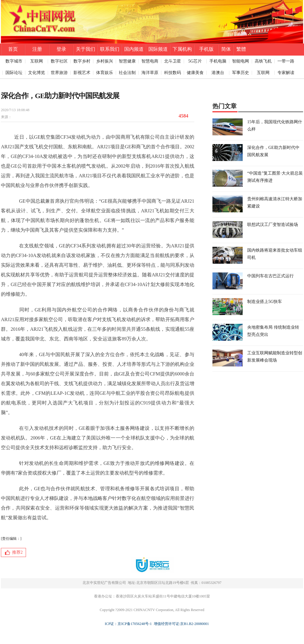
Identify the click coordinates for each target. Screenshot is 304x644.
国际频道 (158, 49)
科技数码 (173, 73)
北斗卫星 (173, 61)
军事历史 (241, 73)
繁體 (241, 49)
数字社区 (59, 61)
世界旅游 (59, 73)
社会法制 (127, 73)
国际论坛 (14, 73)
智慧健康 (127, 61)
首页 (13, 49)
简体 (226, 49)
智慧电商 (150, 61)
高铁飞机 (263, 61)
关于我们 (86, 49)
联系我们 (110, 49)
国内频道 (134, 49)
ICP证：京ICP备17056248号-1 (128, 624)
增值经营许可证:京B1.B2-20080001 (180, 624)
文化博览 (37, 73)
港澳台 (218, 73)
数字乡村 (82, 61)
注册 (37, 49)
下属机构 (182, 49)
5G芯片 (195, 61)
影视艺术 (82, 73)
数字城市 (14, 61)
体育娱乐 (105, 73)
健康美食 (195, 73)
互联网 (37, 61)
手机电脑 (218, 61)
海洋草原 (150, 73)
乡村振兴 (105, 61)
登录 (61, 49)
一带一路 (286, 61)
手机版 (206, 49)
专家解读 (286, 73)
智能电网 (241, 61)
